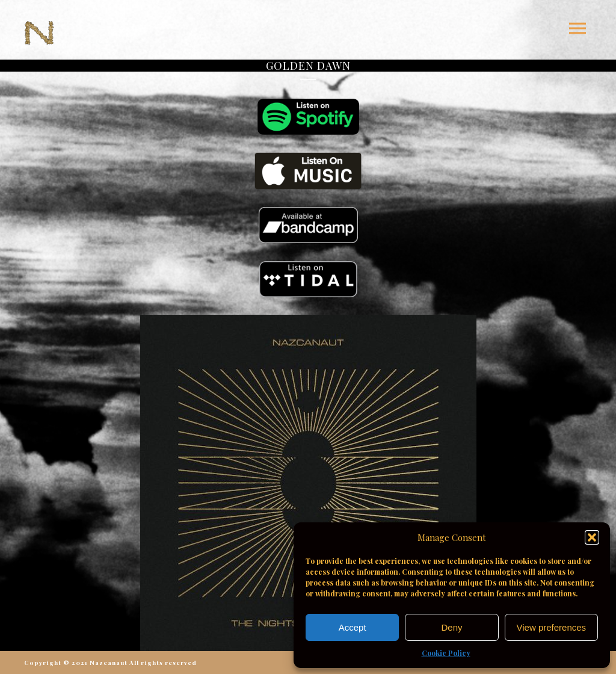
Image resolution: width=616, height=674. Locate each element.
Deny (451, 627)
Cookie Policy (446, 653)
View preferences (552, 627)
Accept (353, 627)
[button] (592, 537)
